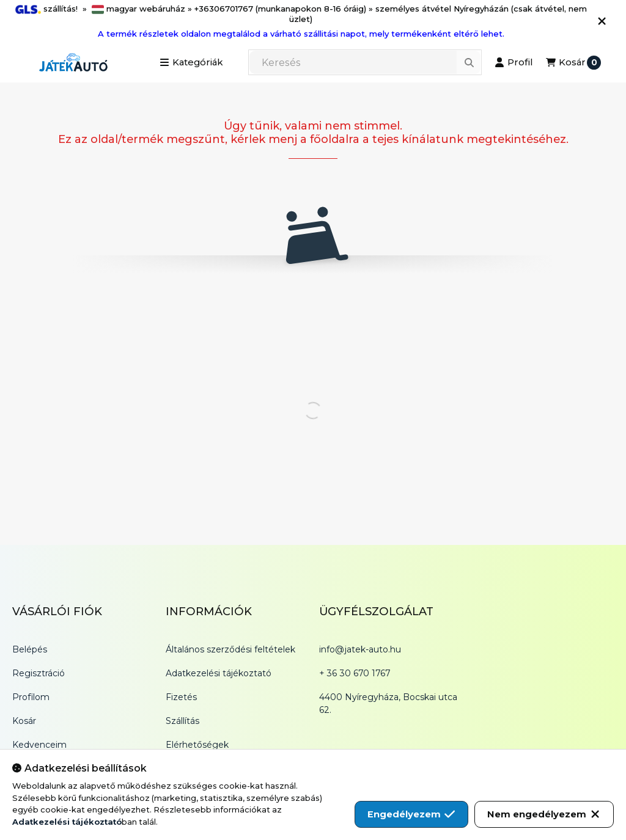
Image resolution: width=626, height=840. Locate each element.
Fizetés (181, 697)
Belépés (30, 649)
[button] (191, 62)
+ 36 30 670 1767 (355, 673)
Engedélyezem (411, 814)
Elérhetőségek (197, 745)
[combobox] (365, 62)
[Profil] (514, 62)
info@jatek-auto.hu (360, 649)
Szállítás (182, 721)
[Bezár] (602, 21)
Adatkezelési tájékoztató (219, 673)
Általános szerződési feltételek (230, 649)
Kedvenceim (39, 745)
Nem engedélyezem (544, 814)
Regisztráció (39, 673)
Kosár (24, 721)
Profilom (31, 697)
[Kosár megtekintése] (573, 62)
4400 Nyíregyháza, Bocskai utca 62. (388, 703)
